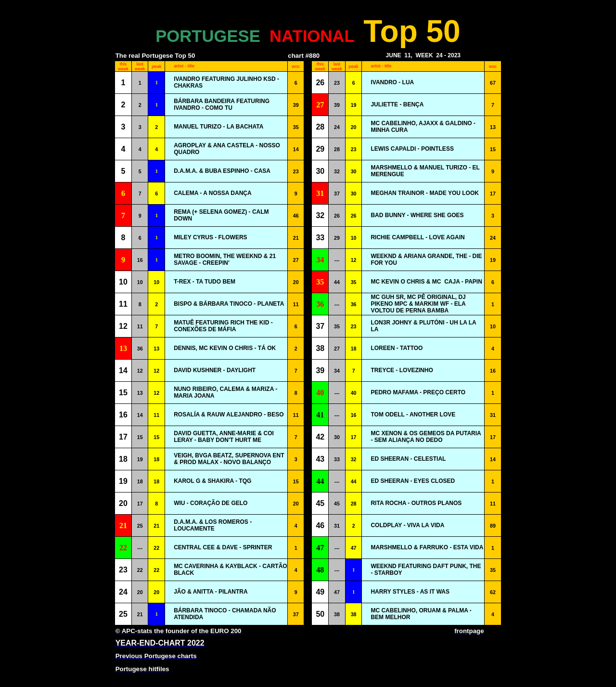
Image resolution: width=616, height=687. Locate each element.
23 (337, 83)
